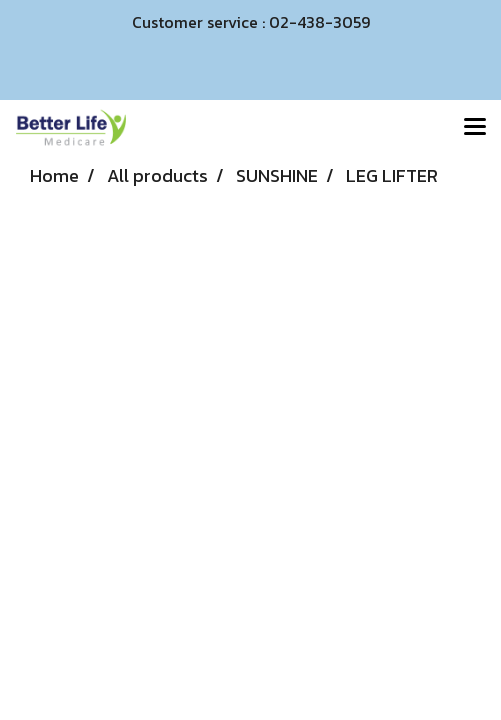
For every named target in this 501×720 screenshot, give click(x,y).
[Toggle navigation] (475, 128)
